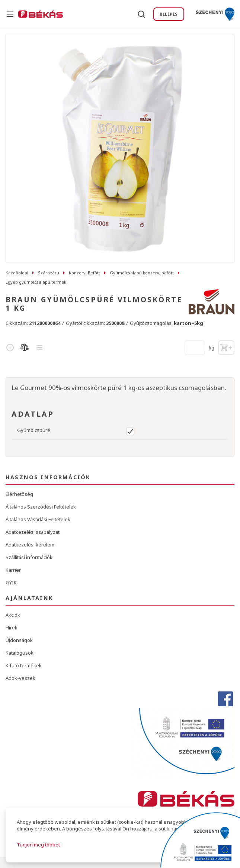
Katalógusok (20, 653)
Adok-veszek (20, 678)
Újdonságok (19, 640)
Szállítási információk (29, 557)
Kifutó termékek (24, 665)
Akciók (13, 615)
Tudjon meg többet (38, 845)
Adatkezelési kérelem (30, 545)
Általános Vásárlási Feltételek (38, 519)
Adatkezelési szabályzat (33, 532)
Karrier (13, 570)
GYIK (11, 583)
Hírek (12, 627)
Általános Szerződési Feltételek (41, 507)
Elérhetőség (19, 494)
